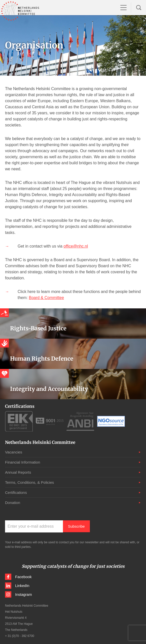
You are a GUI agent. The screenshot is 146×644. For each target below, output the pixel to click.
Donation (13, 503)
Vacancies (14, 452)
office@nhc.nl (76, 246)
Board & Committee (46, 298)
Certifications (16, 492)
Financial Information (23, 462)
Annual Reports (18, 472)
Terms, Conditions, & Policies (29, 482)
